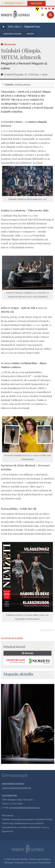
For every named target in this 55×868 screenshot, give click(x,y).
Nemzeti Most (14, 3)
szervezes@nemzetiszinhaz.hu (16, 788)
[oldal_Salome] (28, 724)
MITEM (31, 34)
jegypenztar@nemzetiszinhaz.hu (25, 808)
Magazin (36, 3)
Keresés (28, 653)
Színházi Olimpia (13, 34)
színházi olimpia (22, 85)
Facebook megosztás (12, 638)
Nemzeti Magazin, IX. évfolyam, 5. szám (26, 74)
